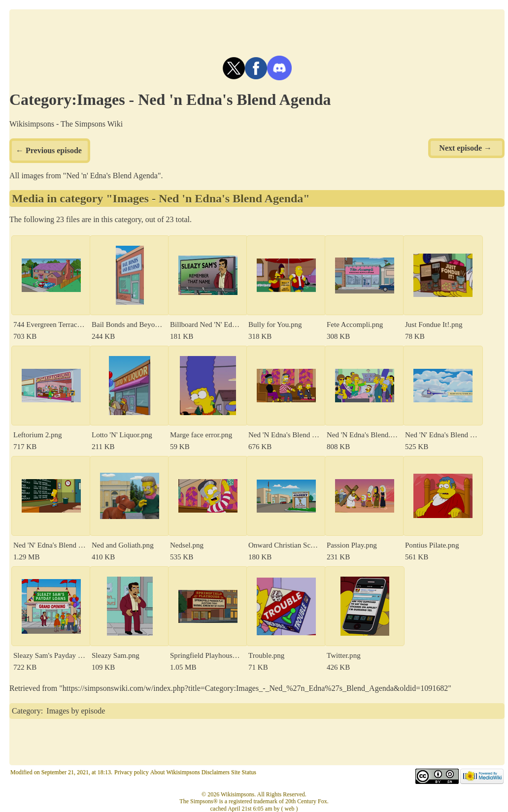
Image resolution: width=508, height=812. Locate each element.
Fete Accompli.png (355, 325)
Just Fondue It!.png (434, 325)
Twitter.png (344, 655)
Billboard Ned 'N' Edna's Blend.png (206, 325)
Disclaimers (216, 772)
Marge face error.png (201, 435)
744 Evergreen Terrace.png (50, 325)
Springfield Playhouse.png (206, 655)
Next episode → (465, 148)
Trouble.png (266, 655)
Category (26, 711)
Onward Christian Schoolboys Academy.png (285, 545)
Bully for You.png (275, 325)
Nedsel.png (187, 545)
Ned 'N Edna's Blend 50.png (285, 435)
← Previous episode (49, 150)
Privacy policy (132, 772)
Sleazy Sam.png (116, 655)
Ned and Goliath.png (123, 545)
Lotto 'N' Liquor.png (122, 435)
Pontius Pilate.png (432, 545)
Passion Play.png (352, 545)
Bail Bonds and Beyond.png (128, 325)
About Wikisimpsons (175, 772)
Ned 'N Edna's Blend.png (363, 435)
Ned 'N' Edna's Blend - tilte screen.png (441, 435)
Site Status (244, 772)
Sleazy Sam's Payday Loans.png (50, 655)
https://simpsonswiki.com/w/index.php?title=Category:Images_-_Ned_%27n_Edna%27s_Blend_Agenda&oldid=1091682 (255, 688)
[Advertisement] (257, 32)
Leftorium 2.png (38, 435)
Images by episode (76, 711)
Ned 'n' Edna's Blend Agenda (112, 176)
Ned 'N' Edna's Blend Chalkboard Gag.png (50, 545)
